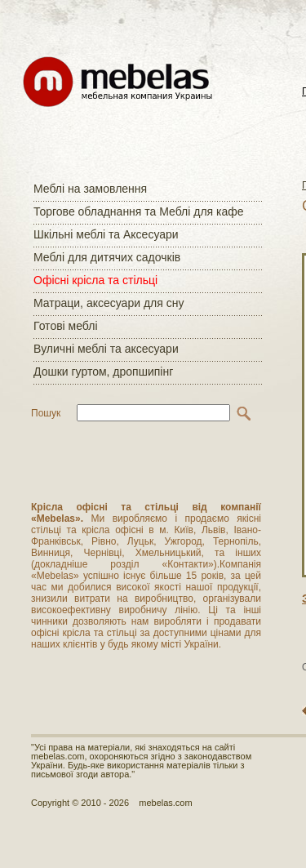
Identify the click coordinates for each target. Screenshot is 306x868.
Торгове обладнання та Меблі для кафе (139, 211)
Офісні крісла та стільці (95, 280)
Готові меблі (66, 326)
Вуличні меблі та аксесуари (106, 349)
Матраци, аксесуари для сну (109, 303)
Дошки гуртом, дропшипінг (103, 372)
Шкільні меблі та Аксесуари (106, 234)
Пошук (46, 413)
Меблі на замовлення (90, 189)
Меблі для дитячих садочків (107, 257)
